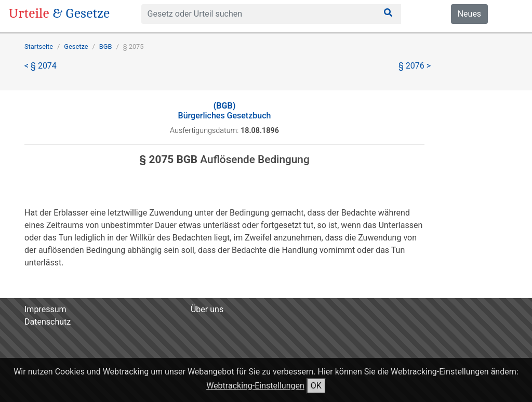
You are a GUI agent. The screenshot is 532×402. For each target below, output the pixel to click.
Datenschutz (48, 322)
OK (316, 386)
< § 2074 (41, 66)
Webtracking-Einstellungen (255, 386)
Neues (469, 14)
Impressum (45, 309)
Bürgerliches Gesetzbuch (225, 111)
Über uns (207, 309)
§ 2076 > (415, 66)
